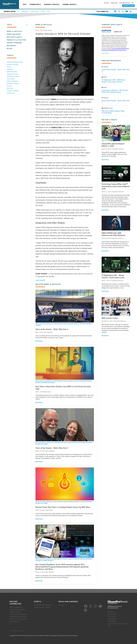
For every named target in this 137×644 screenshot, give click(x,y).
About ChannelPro (15, 607)
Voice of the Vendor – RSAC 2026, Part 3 (115, 102)
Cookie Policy (112, 621)
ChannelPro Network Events (43, 605)
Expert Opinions (14, 43)
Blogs (10, 48)
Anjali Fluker (48, 392)
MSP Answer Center (13, 76)
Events (107, 3)
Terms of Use (112, 616)
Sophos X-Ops (57, 127)
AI (19, 11)
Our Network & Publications (19, 614)
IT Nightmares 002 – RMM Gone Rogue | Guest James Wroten (113, 81)
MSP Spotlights (14, 37)
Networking (11, 79)
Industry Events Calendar (42, 607)
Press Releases (14, 34)
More (49, 11)
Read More (39, 341)
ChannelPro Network (118, 149)
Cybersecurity (35, 4)
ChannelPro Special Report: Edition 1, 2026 (113, 145)
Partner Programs (12, 81)
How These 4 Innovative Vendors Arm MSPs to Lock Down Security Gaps (63, 388)
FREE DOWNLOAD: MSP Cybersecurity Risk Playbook (113, 234)
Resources (12, 46)
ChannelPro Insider (128, 6)
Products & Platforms (18, 40)
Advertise (114, 3)
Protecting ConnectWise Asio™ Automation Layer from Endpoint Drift (116, 186)
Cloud (9, 67)
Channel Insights (69, 4)
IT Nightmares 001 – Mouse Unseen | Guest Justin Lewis (113, 276)
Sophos (54, 99)
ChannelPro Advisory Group (18, 617)
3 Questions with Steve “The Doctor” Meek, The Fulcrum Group (115, 91)
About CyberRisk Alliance (17, 609)
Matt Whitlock (50, 572)
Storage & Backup (13, 91)
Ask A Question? (15, 621)
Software (10, 88)
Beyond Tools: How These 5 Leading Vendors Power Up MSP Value (63, 507)
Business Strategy (52, 4)
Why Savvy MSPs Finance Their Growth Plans (113, 112)
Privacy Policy (112, 619)
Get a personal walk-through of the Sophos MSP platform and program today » (115, 49)
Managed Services (13, 74)
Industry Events (12, 72)
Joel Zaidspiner (48, 332)
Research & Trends (13, 83)
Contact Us (111, 612)
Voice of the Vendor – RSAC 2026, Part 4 (52, 329)
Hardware (10, 69)
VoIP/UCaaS (11, 93)
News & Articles (14, 31)
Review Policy (112, 614)
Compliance (25, 11)
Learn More (105, 53)
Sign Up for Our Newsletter (18, 619)
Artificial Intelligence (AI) (15, 62)
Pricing (43, 11)
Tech (24, 4)
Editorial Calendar (15, 612)
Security (9, 86)
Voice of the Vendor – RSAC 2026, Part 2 (52, 448)
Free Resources (125, 3)
